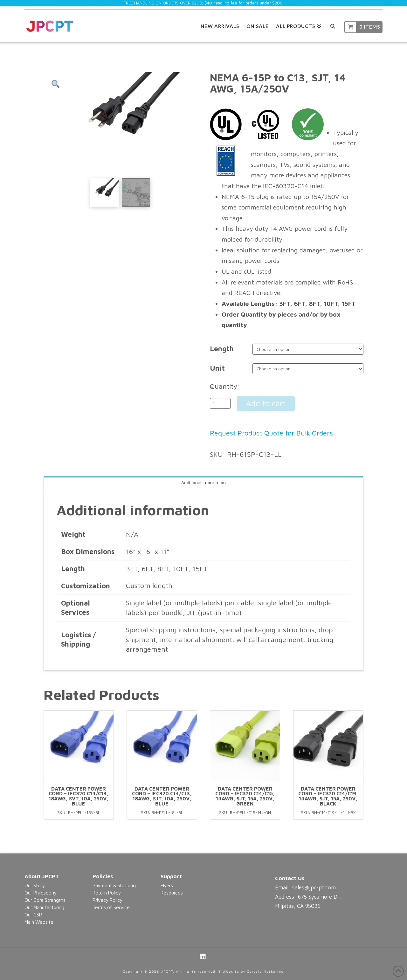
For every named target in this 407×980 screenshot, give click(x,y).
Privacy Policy (107, 900)
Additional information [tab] (203, 482)
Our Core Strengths (45, 900)
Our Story (35, 885)
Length (222, 349)
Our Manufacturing (44, 907)
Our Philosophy (41, 893)
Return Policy (107, 893)
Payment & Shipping (114, 885)
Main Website (39, 922)
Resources (172, 893)
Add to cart (266, 403)
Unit (217, 368)
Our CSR (33, 915)
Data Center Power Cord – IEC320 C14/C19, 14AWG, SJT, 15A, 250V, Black (328, 796)
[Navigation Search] (333, 25)
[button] (56, 84)
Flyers (167, 885)
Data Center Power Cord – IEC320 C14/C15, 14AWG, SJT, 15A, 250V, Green (245, 796)
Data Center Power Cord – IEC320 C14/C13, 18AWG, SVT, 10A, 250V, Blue (79, 796)
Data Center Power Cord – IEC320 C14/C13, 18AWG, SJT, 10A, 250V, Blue (162, 796)
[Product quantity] (220, 403)
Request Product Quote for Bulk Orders (271, 433)
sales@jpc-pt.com (314, 887)
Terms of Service (111, 907)
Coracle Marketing (266, 971)
